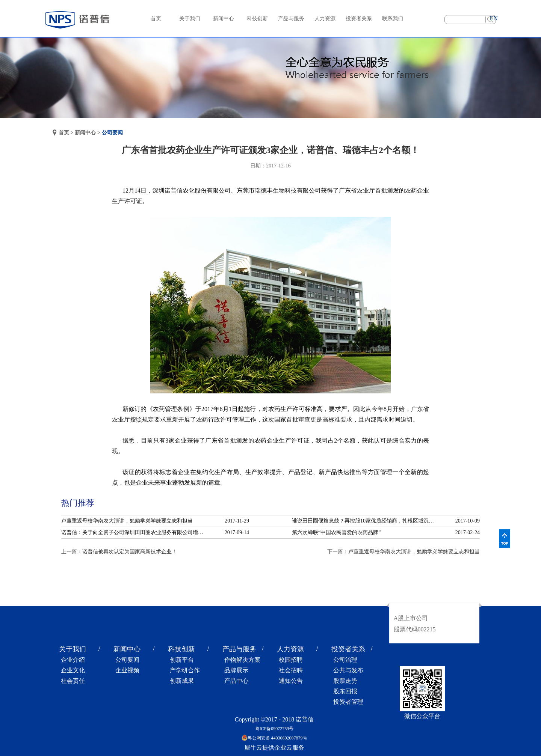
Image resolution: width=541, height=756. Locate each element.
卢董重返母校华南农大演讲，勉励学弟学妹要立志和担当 (127, 521)
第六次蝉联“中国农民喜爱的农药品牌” (336, 532)
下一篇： (403, 552)
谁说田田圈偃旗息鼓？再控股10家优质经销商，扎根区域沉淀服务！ (365, 521)
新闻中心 (85, 133)
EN (493, 18)
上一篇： (119, 552)
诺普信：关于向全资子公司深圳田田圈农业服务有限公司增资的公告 (134, 532)
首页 (156, 19)
